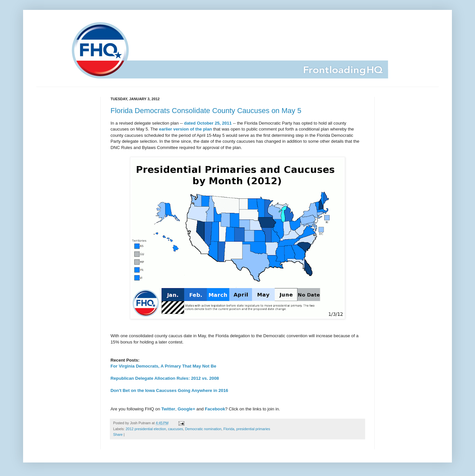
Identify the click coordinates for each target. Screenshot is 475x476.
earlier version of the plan (186, 129)
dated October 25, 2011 (208, 123)
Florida (229, 429)
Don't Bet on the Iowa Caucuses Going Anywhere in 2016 (169, 390)
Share (118, 434)
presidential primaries (253, 429)
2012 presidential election (146, 429)
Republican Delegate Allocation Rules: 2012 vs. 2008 (165, 378)
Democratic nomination (203, 429)
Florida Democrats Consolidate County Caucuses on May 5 (206, 111)
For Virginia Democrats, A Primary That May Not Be (163, 366)
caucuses (175, 429)
